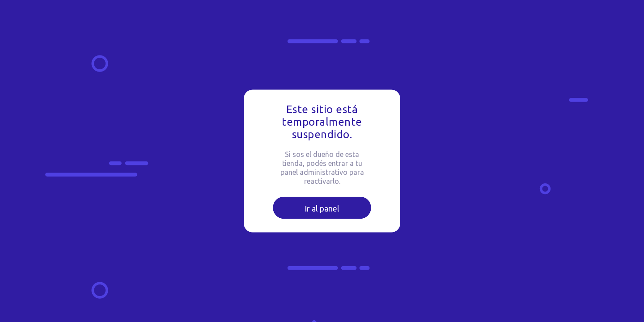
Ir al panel (322, 208)
